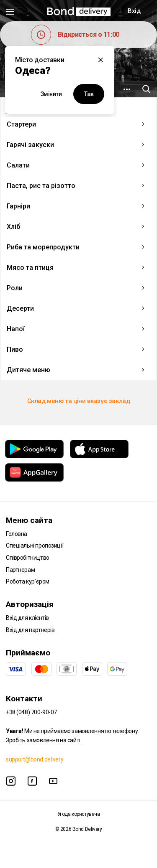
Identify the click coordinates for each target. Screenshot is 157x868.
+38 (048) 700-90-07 (31, 712)
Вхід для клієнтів (27, 618)
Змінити (51, 94)
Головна (17, 534)
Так (89, 94)
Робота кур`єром (28, 581)
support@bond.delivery (35, 759)
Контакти (24, 699)
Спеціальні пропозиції (35, 546)
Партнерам (20, 570)
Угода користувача (79, 814)
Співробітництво (28, 558)
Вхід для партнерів (30, 630)
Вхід (134, 11)
